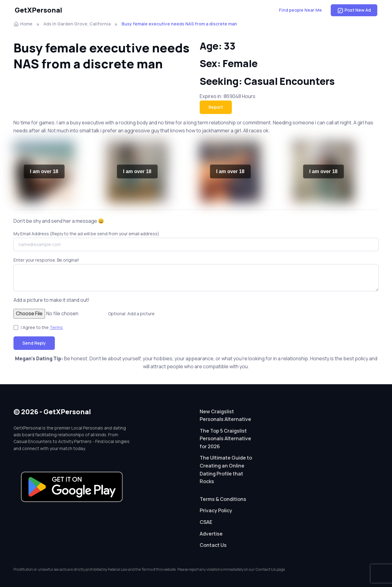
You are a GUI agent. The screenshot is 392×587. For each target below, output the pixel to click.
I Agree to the (42, 327)
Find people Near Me (300, 10)
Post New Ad (354, 10)
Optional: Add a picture (131, 314)
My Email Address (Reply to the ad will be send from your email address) (86, 234)
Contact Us (213, 545)
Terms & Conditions (223, 499)
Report (216, 107)
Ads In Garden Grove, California (77, 24)
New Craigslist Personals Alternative (225, 415)
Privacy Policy (216, 510)
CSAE (206, 522)
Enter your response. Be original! (46, 260)
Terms (56, 327)
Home (23, 24)
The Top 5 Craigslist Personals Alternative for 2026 (225, 439)
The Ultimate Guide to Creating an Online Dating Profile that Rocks (226, 470)
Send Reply (34, 343)
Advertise (211, 534)
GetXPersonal (38, 10)
